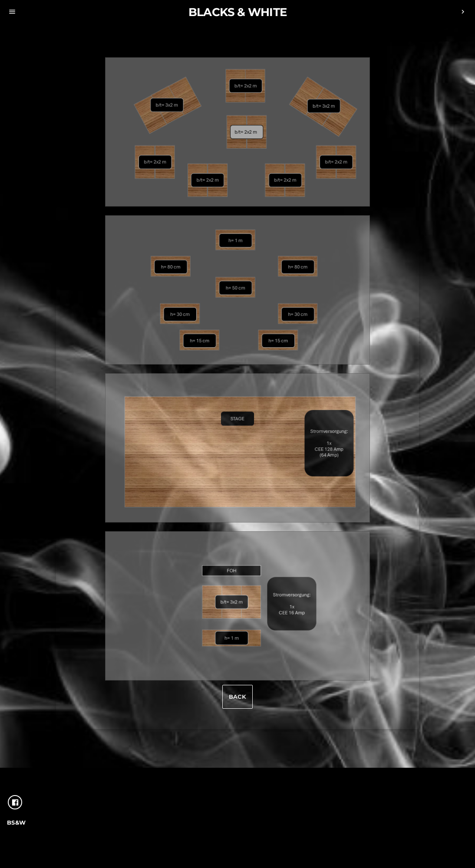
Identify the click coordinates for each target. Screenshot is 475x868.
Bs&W (16, 822)
